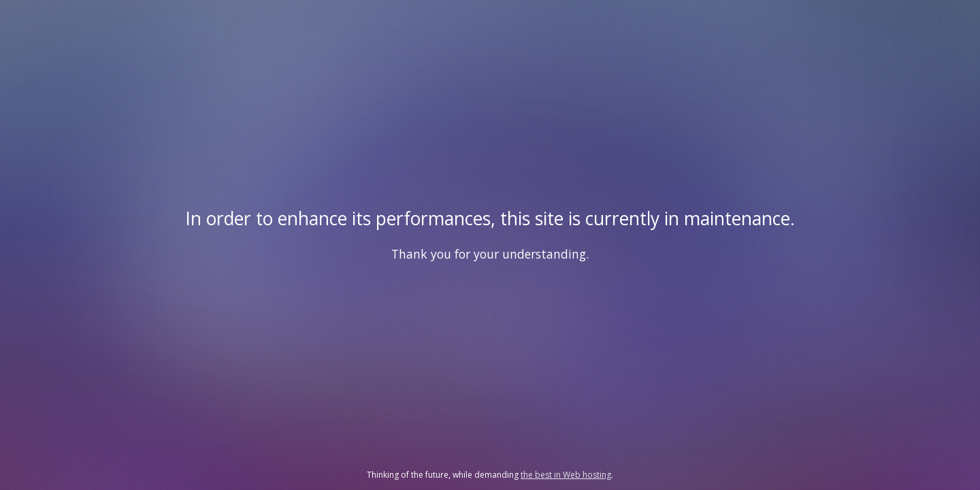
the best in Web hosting (566, 475)
